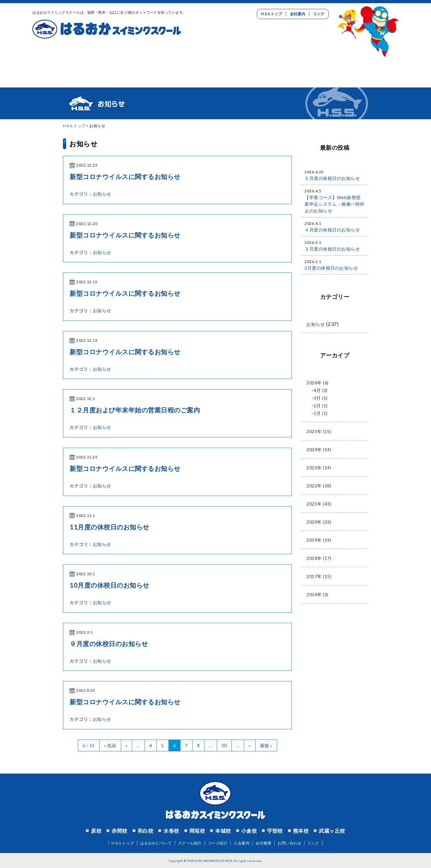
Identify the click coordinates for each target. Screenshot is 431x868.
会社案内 (298, 14)
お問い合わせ (368, 59)
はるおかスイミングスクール (107, 29)
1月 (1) (321, 413)
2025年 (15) (319, 431)
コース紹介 (185, 59)
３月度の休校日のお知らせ (332, 249)
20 (224, 745)
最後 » (266, 745)
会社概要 (263, 843)
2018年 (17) (319, 558)
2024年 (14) (319, 449)
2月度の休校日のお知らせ (331, 268)
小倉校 (249, 831)
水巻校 (171, 831)
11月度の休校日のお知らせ (109, 527)
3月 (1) (321, 398)
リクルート (307, 59)
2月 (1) (321, 406)
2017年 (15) (319, 576)
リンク (319, 14)
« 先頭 (110, 745)
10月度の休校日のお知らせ (109, 585)
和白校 (146, 831)
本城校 (223, 831)
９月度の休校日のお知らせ (109, 644)
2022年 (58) (319, 486)
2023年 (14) (319, 468)
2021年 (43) (319, 504)
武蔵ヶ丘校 (332, 831)
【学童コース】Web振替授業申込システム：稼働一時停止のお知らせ (335, 204)
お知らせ (83, 144)
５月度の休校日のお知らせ (332, 178)
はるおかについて (63, 59)
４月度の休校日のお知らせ (332, 230)
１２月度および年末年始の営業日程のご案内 (135, 410)
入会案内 (246, 59)
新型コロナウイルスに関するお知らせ (125, 176)
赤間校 (120, 831)
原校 (96, 831)
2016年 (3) (318, 594)
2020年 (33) (319, 522)
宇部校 (275, 831)
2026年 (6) (318, 383)
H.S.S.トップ (271, 14)
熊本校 (301, 831)
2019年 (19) (319, 540)
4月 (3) (321, 390)
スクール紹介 (124, 59)
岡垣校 (197, 831)
